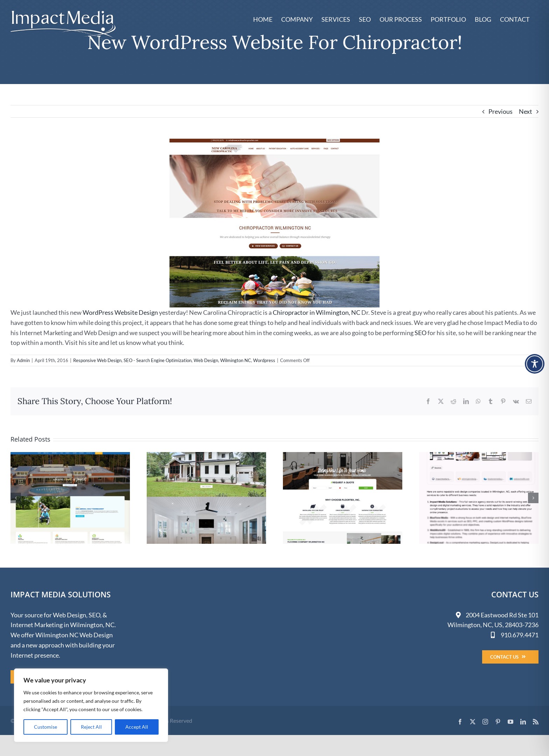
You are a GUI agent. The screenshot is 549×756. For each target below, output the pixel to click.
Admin (23, 360)
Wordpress (264, 360)
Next (526, 111)
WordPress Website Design (120, 312)
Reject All (91, 727)
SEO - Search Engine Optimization (158, 360)
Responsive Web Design (97, 360)
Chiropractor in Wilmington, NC (317, 312)
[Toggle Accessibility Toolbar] (535, 364)
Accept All (137, 727)
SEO (421, 333)
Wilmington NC (236, 360)
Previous (501, 111)
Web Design (206, 360)
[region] (91, 705)
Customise (46, 727)
